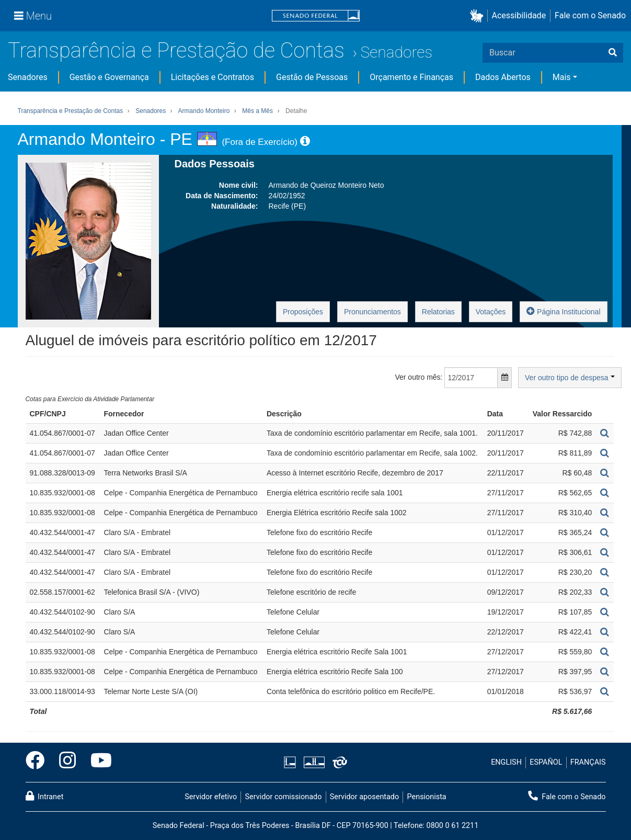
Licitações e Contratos (213, 77)
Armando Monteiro (204, 111)
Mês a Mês (257, 111)
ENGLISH (506, 762)
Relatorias (438, 312)
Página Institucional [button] (563, 311)
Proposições (303, 312)
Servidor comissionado (283, 797)
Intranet (45, 796)
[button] (479, 16)
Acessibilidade (519, 15)
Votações (491, 312)
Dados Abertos (503, 77)
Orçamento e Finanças (411, 77)
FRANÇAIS (588, 762)
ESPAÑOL (546, 762)
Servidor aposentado (364, 797)
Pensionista (427, 797)
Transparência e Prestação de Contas (176, 50)
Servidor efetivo (211, 797)
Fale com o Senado (590, 15)
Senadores (396, 52)
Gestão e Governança (109, 77)
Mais (562, 77)
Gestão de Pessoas (312, 77)
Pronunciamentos (372, 312)
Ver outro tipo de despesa (570, 378)
